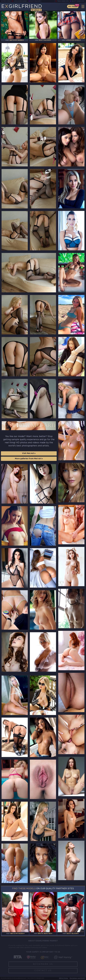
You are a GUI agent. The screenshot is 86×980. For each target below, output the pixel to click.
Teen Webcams (63, 1)
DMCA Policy (63, 978)
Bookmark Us (43, 964)
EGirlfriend (22, 7)
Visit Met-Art (29, 453)
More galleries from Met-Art (29, 459)
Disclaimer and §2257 (77, 978)
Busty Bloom (35, 1)
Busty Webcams (78, 1)
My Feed (73, 7)
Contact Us (43, 970)
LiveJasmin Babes (20, 1)
